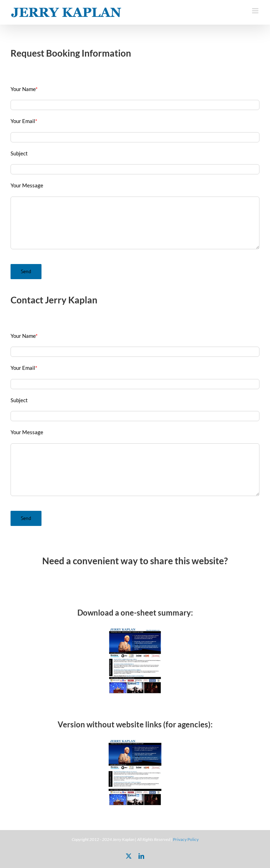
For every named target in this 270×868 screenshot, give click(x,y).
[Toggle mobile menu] (256, 11)
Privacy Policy (186, 839)
